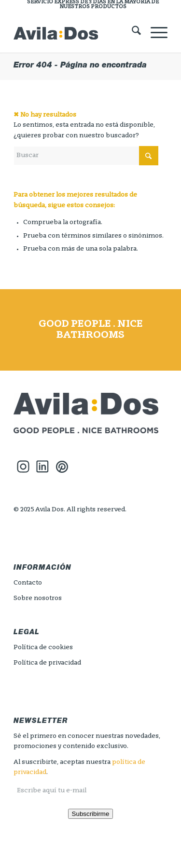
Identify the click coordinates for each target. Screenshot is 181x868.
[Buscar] (132, 33)
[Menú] (154, 33)
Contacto (28, 583)
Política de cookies (43, 648)
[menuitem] (93, 5)
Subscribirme (91, 814)
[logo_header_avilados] (75, 33)
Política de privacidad (47, 663)
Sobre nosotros (38, 598)
